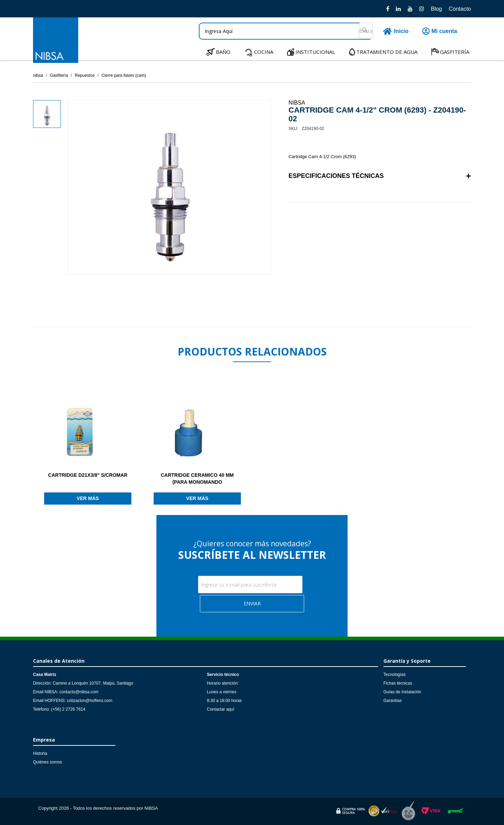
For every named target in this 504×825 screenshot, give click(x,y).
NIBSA (297, 103)
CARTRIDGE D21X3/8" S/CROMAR (88, 475)
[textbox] (286, 31)
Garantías (393, 701)
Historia (40, 753)
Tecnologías (395, 675)
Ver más (88, 498)
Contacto (460, 9)
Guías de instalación (402, 692)
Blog (436, 9)
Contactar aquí (221, 709)
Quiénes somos (47, 762)
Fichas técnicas (398, 683)
